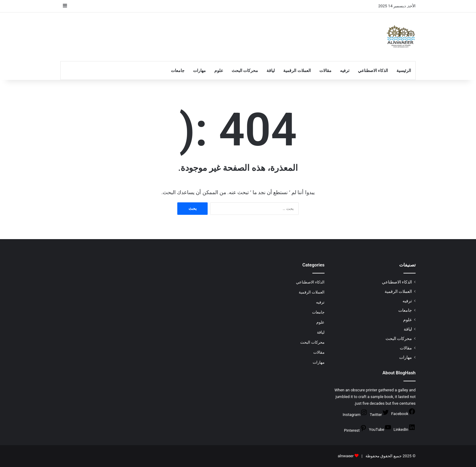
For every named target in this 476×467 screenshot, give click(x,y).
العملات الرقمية (297, 70)
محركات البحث (245, 70)
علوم (219, 70)
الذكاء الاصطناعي (373, 70)
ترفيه (345, 70)
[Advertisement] (177, 32)
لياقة (271, 70)
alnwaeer (345, 456)
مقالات (325, 70)
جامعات (178, 70)
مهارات (199, 70)
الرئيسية (404, 70)
